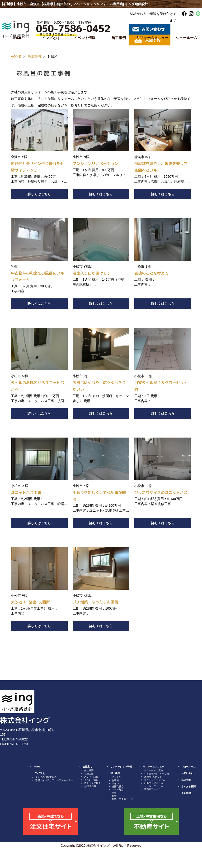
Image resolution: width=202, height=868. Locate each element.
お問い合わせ (188, 773)
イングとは (51, 38)
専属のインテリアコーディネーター (54, 780)
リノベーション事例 (121, 767)
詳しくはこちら (39, 194)
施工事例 (119, 38)
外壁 (114, 796)
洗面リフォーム (152, 789)
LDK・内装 (117, 790)
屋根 (114, 793)
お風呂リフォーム (154, 783)
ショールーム (188, 767)
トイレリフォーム (154, 786)
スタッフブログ (92, 783)
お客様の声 (90, 786)
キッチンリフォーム (155, 780)
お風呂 (115, 780)
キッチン (117, 777)
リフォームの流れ (154, 770)
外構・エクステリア (122, 799)
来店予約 (186, 780)
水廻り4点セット (153, 777)
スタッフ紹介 (91, 777)
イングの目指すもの (46, 777)
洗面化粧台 (118, 786)
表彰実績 (89, 774)
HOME (17, 38)
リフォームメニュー (153, 38)
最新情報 (186, 793)
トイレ (115, 783)
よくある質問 (188, 786)
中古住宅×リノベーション (158, 774)
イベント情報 (85, 38)
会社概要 (89, 770)
